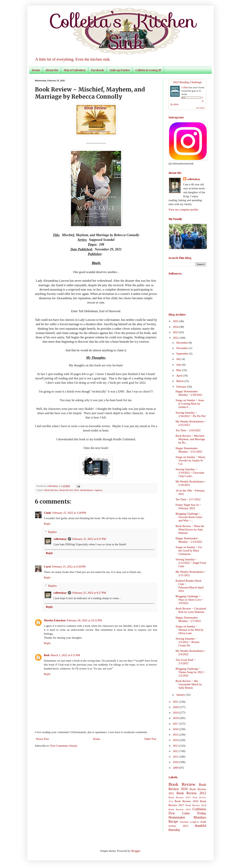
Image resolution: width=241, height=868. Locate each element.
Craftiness (199, 809)
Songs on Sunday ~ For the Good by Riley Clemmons (189, 551)
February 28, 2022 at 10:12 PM (84, 620)
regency (99, 490)
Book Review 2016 (186, 801)
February (182, 387)
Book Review (51, 490)
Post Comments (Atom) (64, 746)
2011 (176, 757)
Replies (52, 532)
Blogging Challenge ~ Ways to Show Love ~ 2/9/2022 (190, 600)
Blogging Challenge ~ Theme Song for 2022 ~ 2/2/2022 (191, 672)
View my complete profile (183, 210)
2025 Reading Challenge (187, 82)
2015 (176, 735)
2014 (176, 740)
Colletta (185, 87)
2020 (176, 707)
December (182, 343)
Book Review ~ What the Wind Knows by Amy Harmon (190, 529)
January (181, 695)
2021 (176, 702)
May (179, 370)
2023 (176, 332)
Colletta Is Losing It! (148, 70)
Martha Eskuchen (55, 620)
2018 (176, 718)
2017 (176, 724)
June (179, 365)
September (183, 354)
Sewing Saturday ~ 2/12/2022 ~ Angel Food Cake (191, 563)
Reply (47, 524)
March (180, 381)
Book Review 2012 (191, 793)
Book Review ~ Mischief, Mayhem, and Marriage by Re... (190, 439)
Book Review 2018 (196, 805)
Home (36, 70)
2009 (176, 768)
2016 (176, 729)
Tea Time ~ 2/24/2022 (188, 430)
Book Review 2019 (180, 809)
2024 (176, 327)
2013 (176, 746)
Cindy (48, 513)
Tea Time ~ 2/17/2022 (188, 499)
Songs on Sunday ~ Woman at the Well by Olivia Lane (190, 630)
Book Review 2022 (69, 490)
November (183, 348)
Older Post (150, 739)
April (180, 376)
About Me (52, 70)
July (179, 359)
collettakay (53, 486)
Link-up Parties (120, 70)
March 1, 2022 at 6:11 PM (65, 655)
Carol (47, 567)
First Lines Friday (187, 813)
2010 (176, 762)
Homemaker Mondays (187, 817)
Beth (47, 655)
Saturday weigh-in (189, 822)
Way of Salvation (75, 70)
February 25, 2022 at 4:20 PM (69, 567)
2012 (176, 751)
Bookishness (87, 490)
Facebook (98, 70)
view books (200, 108)
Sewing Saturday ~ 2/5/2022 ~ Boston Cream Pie (188, 642)
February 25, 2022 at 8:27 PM (89, 539)
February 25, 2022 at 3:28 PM (69, 513)
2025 (176, 321)
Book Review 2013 (180, 797)
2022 (176, 338)
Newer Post (42, 739)
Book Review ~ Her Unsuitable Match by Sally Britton (189, 684)
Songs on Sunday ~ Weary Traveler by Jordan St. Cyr (191, 460)
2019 (176, 713)
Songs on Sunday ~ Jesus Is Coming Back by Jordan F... (190, 404)
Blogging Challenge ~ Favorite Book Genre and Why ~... (189, 517)
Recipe (173, 822)
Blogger (136, 851)
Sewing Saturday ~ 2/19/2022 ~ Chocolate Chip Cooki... (190, 473)
